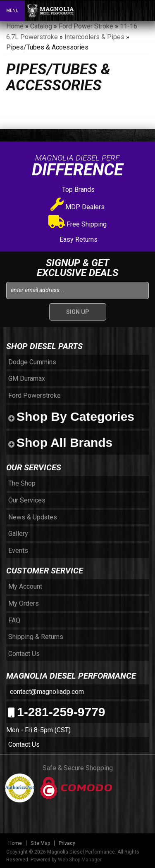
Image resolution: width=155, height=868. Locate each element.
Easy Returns (78, 239)
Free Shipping (77, 224)
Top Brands (77, 190)
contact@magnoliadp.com (46, 692)
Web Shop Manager (80, 860)
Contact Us (24, 744)
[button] (113, 10)
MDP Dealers (77, 207)
